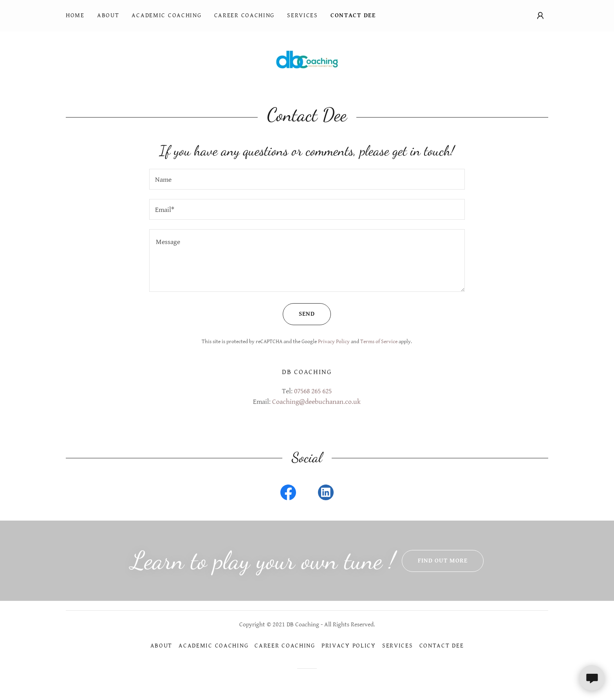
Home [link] (75, 15)
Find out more (435, 561)
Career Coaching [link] (245, 15)
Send (299, 314)
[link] (307, 59)
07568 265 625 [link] (313, 391)
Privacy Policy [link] (334, 342)
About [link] (108, 15)
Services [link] (302, 15)
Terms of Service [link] (379, 342)
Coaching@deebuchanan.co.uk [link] (316, 402)
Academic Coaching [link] (166, 15)
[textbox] (307, 179)
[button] (540, 16)
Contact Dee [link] (353, 15)
